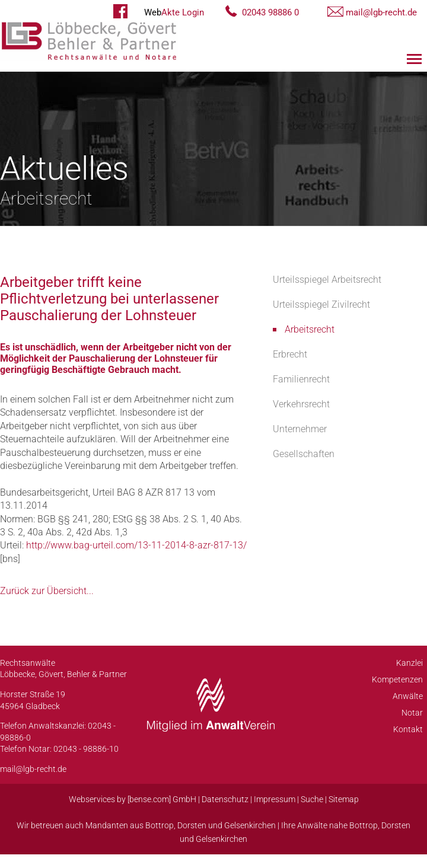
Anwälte (408, 696)
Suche (312, 799)
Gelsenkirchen (250, 825)
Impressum (275, 799)
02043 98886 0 (270, 12)
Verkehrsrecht (301, 404)
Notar (412, 713)
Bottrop (160, 825)
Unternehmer (300, 429)
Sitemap (344, 799)
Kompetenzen (397, 679)
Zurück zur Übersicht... (47, 591)
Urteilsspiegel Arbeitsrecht (327, 280)
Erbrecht (290, 354)
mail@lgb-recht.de (381, 12)
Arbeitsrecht (310, 329)
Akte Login (174, 12)
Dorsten (192, 825)
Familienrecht (301, 379)
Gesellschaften (304, 454)
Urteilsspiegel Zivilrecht (321, 304)
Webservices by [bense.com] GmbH (133, 799)
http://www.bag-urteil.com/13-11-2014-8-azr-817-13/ (136, 545)
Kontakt (408, 729)
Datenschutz (225, 799)
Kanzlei (410, 663)
